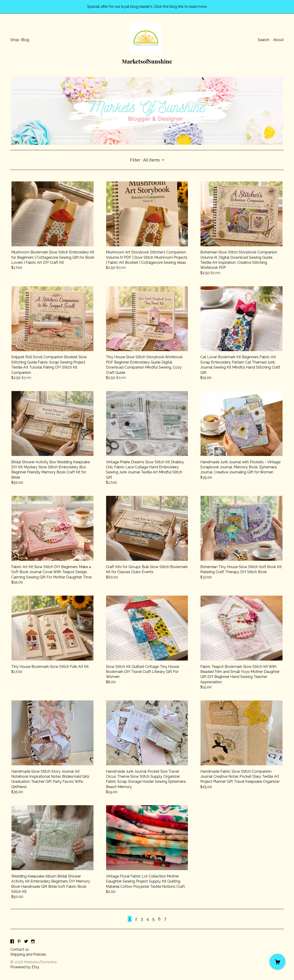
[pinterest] (19, 942)
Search (264, 40)
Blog (25, 40)
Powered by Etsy (25, 967)
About (278, 40)
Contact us (20, 949)
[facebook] (12, 942)
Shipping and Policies (28, 954)
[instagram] (33, 942)
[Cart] (277, 962)
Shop (15, 40)
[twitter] (26, 942)
